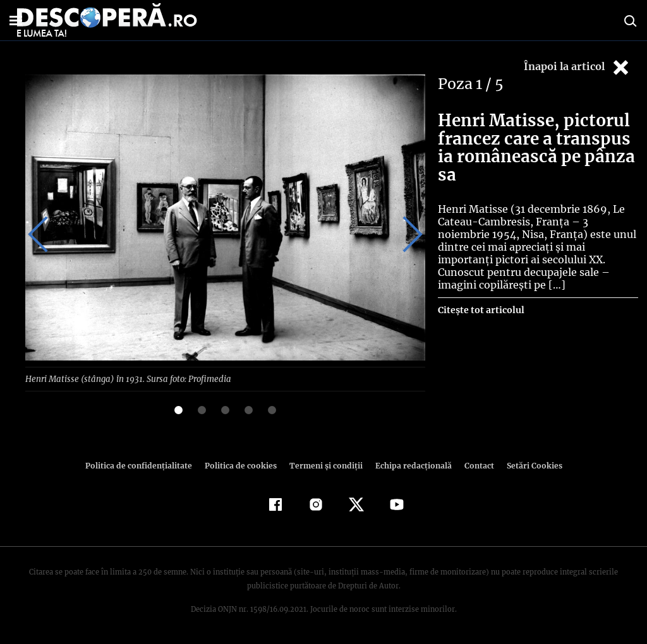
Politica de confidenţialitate (144, 465)
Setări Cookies (528, 465)
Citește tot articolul (481, 297)
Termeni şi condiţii (324, 465)
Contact (474, 465)
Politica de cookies (242, 465)
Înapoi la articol (577, 67)
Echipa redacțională (409, 465)
